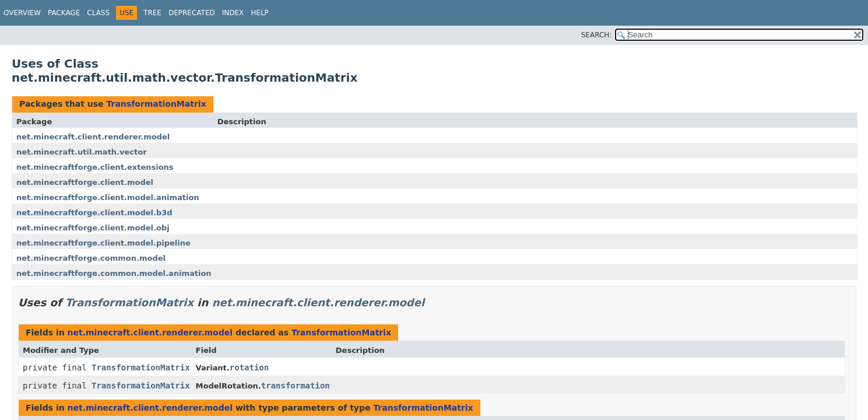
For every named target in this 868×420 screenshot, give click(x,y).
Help (260, 13)
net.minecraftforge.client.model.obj (93, 228)
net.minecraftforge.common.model (91, 258)
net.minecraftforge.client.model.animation (108, 197)
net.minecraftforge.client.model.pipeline (103, 243)
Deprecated (192, 13)
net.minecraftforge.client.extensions (95, 167)
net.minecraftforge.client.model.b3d (94, 213)
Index (233, 13)
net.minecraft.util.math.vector (82, 152)
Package (64, 13)
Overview (22, 13)
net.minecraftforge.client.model (85, 182)
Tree (152, 13)
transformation (296, 386)
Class (98, 13)
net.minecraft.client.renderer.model (93, 137)
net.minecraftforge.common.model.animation (114, 273)
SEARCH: (597, 35)
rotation (249, 367)
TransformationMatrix (156, 104)
